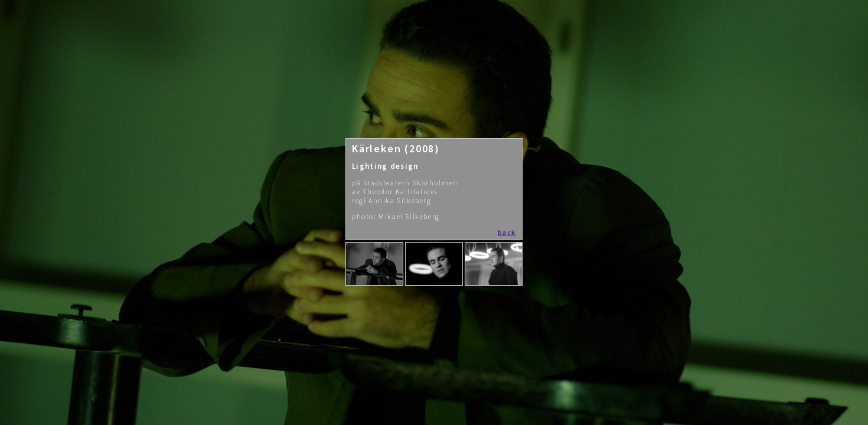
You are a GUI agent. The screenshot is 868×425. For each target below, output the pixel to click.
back (507, 232)
